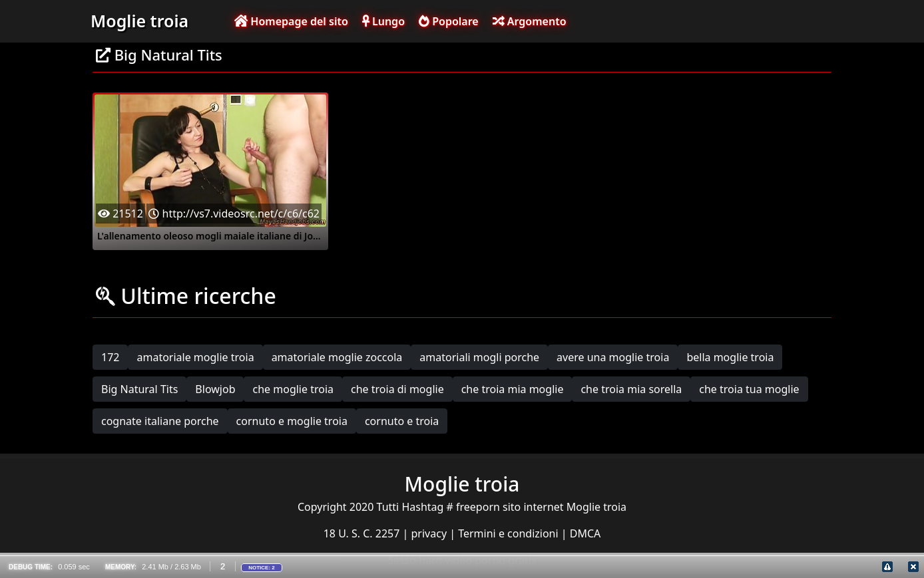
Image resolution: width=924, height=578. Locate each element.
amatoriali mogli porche (479, 357)
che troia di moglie (397, 389)
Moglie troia (139, 21)
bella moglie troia (730, 357)
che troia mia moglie (513, 389)
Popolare (449, 21)
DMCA (585, 533)
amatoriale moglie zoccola (337, 357)
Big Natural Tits (139, 389)
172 (110, 357)
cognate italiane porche (160, 421)
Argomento (530, 21)
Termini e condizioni (510, 533)
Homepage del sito (291, 21)
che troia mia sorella (631, 389)
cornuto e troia (402, 421)
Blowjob (215, 389)
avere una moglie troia (613, 357)
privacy (431, 533)
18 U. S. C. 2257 (363, 533)
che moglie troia (293, 389)
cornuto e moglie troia (292, 421)
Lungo (383, 21)
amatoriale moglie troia (195, 357)
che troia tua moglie (749, 389)
